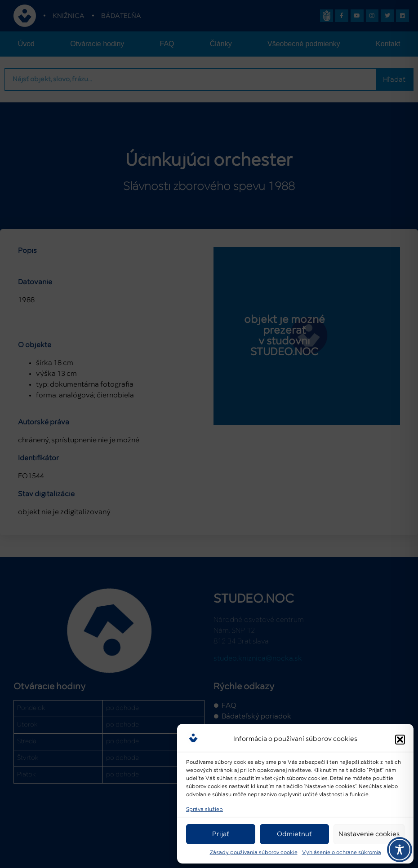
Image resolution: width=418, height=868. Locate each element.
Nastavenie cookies (369, 834)
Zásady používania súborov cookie (254, 853)
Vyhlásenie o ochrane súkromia (342, 853)
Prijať (221, 834)
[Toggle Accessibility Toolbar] (400, 850)
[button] (400, 738)
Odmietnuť (294, 834)
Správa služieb (205, 810)
